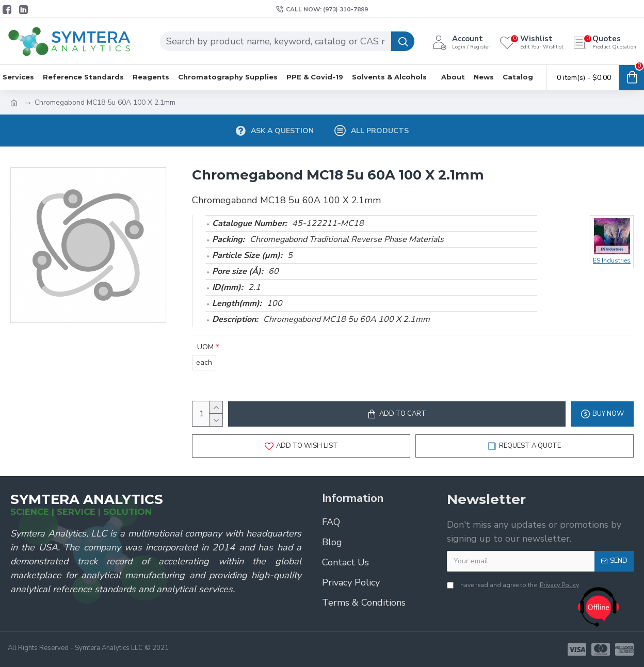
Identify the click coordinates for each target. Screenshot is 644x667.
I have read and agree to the (514, 585)
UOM (205, 347)
